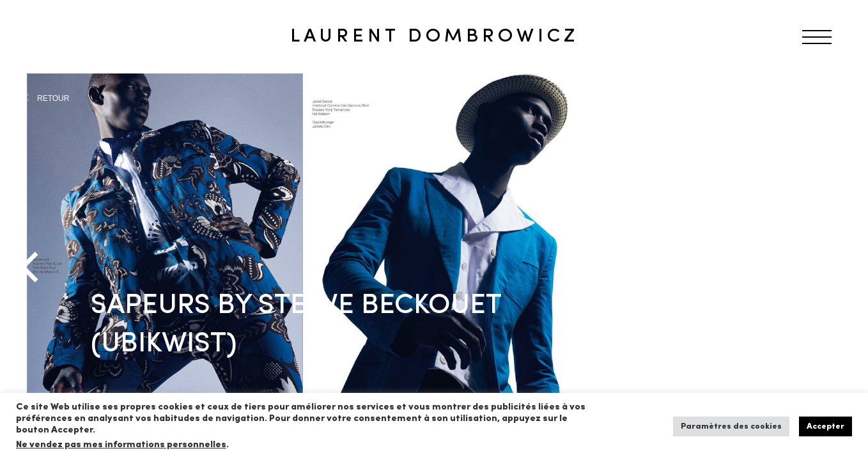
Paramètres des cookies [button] (731, 426)
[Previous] (32, 267)
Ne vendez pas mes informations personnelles (121, 445)
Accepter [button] (825, 426)
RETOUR (53, 98)
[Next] (836, 267)
